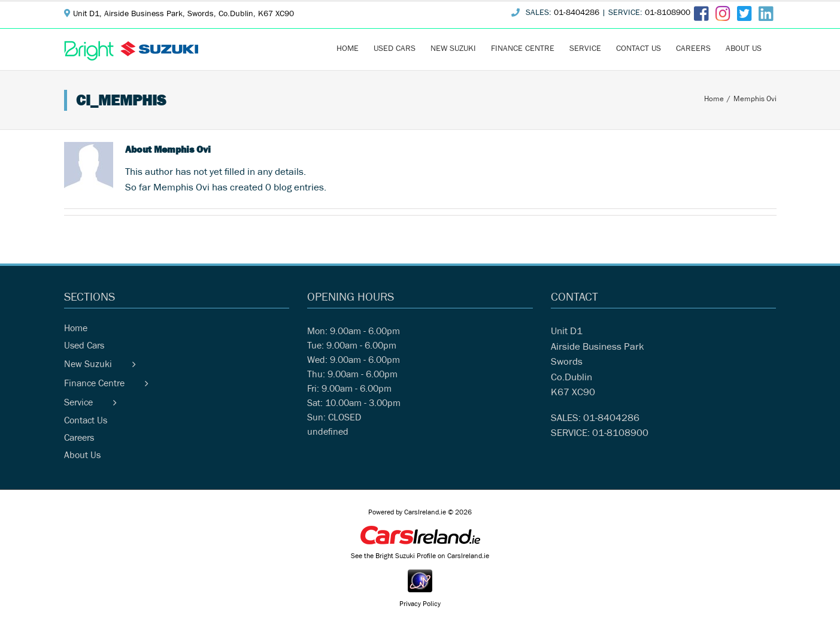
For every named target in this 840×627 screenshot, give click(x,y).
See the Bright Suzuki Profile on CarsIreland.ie (420, 557)
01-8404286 (577, 14)
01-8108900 (668, 14)
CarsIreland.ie (425, 513)
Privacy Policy (420, 605)
